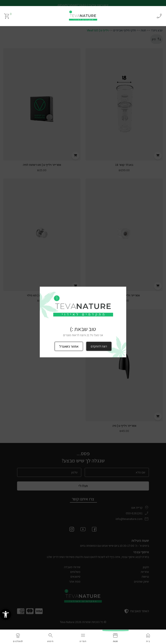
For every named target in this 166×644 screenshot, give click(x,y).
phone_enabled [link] (159, 16)
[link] (6, 621)
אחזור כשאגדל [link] (69, 346)
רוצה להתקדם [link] (99, 346)
